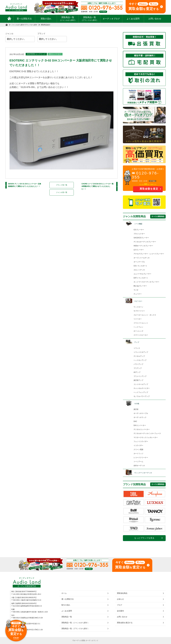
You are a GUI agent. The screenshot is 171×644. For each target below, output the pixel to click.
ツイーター (138, 319)
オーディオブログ (111, 19)
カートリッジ (138, 454)
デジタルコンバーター (142, 429)
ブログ (119, 605)
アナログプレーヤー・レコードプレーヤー (149, 254)
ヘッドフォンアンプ (141, 392)
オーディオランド (92, 641)
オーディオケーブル (141, 413)
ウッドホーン (138, 307)
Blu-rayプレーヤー (140, 286)
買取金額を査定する (125, 623)
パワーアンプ (138, 364)
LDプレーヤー (139, 250)
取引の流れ (66, 605)
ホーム (64, 593)
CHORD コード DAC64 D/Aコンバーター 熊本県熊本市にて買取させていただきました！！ (98, 186)
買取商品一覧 (68, 19)
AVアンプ (137, 372)
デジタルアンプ (139, 356)
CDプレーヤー (139, 230)
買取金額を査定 (149, 189)
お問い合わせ (155, 19)
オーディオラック (140, 417)
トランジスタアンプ (141, 352)
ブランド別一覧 (62, 185)
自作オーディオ (139, 466)
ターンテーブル (139, 262)
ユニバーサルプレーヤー (142, 274)
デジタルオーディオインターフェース (147, 433)
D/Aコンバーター (55, 54)
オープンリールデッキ (142, 258)
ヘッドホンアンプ (140, 360)
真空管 (136, 409)
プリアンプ (138, 368)
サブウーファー (139, 311)
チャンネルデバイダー (142, 388)
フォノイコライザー (141, 441)
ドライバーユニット (141, 323)
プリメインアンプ (140, 376)
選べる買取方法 (24, 19)
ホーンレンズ (138, 331)
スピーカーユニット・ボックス (145, 315)
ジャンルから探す (18, 25)
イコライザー (138, 445)
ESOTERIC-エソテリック (36, 54)
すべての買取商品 (158, 216)
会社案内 (120, 611)
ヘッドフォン (138, 327)
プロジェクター (139, 234)
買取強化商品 (122, 593)
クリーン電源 (138, 450)
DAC (135, 421)
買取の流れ (46, 19)
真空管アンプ (138, 380)
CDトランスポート (140, 266)
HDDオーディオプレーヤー (143, 246)
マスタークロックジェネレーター (146, 437)
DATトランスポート (141, 278)
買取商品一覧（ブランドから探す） (75, 629)
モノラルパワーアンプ (142, 396)
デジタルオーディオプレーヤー (145, 242)
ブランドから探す (31, 25)
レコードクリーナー (141, 458)
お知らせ (120, 599)
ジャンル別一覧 (62, 192)
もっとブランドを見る (144, 538)
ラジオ (136, 290)
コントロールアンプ (141, 384)
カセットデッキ (139, 270)
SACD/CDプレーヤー (141, 238)
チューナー (138, 294)
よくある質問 (133, 19)
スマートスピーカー (141, 335)
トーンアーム (138, 462)
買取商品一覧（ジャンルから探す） (75, 623)
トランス (137, 348)
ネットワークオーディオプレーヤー (146, 282)
